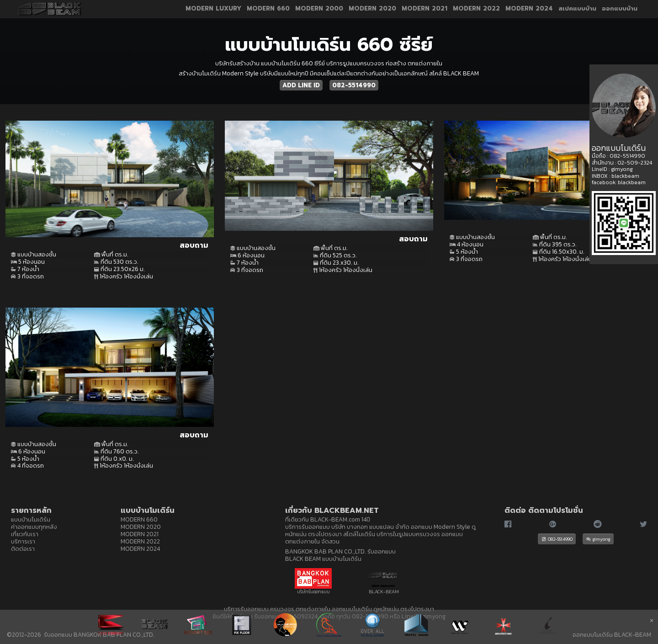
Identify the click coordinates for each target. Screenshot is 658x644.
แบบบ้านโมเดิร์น (31, 519)
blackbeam (625, 176)
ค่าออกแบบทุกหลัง (34, 527)
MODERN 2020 (372, 9)
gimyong (598, 539)
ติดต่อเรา (23, 548)
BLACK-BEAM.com (335, 519)
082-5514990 (354, 85)
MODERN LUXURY (213, 9)
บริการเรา (23, 541)
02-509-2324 (635, 163)
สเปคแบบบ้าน (577, 9)
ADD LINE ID (301, 85)
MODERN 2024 (529, 9)
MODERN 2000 (319, 9)
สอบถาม (194, 245)
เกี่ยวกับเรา (25, 534)
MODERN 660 (268, 9)
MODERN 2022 (476, 9)
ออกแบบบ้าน (620, 9)
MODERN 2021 (425, 9)
